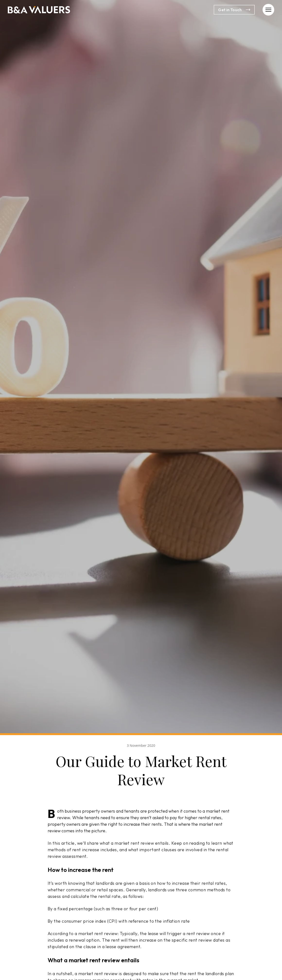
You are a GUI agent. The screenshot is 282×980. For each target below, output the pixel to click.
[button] (268, 10)
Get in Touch (234, 10)
